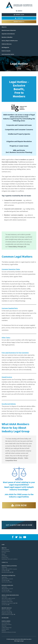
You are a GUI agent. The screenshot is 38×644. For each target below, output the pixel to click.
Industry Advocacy (7, 608)
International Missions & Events (9, 632)
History (3, 554)
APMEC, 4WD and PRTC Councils (9, 569)
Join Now (21, 505)
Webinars (4, 631)
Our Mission (4, 556)
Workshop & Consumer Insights (9, 603)
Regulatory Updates (6, 613)
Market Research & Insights (8, 614)
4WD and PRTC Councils (7, 579)
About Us (4, 548)
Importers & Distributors (8, 576)
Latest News (4, 567)
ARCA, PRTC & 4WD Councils (8, 598)
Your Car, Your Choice (7, 582)
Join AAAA (19, 18)
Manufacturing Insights (7, 572)
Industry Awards (5, 629)
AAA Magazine (5, 618)
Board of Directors (6, 551)
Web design (17, 641)
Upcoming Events (6, 623)
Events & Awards (6, 621)
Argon (22, 641)
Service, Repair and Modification (10, 595)
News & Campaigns (6, 610)
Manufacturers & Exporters (9, 566)
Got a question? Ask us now (19, 525)
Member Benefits (19, 22)
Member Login (19, 15)
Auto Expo (4, 626)
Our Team (4, 553)
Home (3, 545)
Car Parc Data (5, 571)
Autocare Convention (7, 624)
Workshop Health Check (7, 602)
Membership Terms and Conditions (10, 559)
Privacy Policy (5, 557)
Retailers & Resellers (7, 585)
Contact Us (5, 562)
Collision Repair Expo (7, 628)
